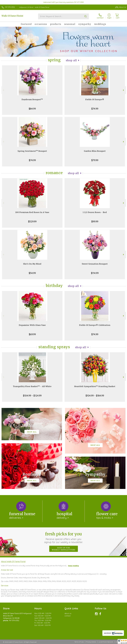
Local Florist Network (106, 642)
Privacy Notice (91, 642)
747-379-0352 (10, 7)
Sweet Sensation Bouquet (95, 264)
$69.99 (32, 334)
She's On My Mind (32, 264)
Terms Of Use (79, 642)
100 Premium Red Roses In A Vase (32, 212)
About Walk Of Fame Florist (13, 561)
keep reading (73, 566)
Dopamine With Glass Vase (32, 325)
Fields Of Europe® (95, 99)
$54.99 (32, 273)
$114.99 (95, 273)
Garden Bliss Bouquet (95, 151)
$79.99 (95, 160)
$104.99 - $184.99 (95, 396)
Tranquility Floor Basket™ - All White (32, 386)
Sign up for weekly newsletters (64, 549)
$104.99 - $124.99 (32, 396)
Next (124, 90)
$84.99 (32, 109)
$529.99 (32, 221)
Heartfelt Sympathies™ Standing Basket (95, 386)
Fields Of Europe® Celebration (95, 325)
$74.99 (95, 109)
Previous (3, 90)
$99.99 (95, 221)
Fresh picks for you (64, 538)
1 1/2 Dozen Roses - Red (95, 212)
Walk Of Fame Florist (12, 16)
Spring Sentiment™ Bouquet (32, 151)
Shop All (71, 60)
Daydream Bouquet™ (32, 99)
